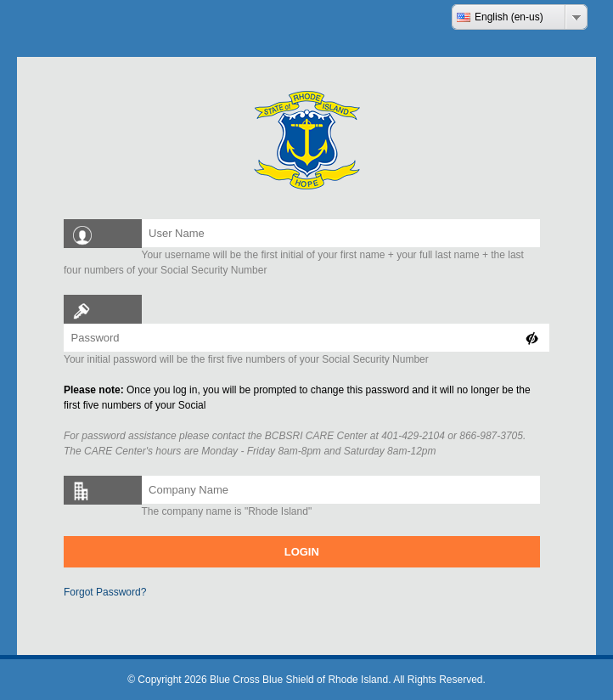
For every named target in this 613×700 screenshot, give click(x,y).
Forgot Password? (105, 592)
